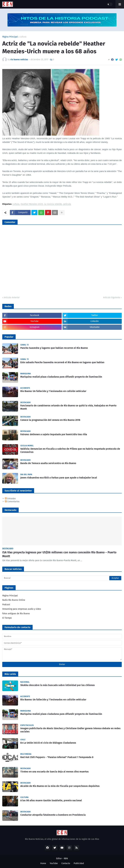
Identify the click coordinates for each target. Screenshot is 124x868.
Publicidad (79, 863)
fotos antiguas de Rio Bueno (16, 614)
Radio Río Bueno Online (14, 600)
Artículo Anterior (12, 298)
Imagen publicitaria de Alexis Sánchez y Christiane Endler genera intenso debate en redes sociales (70, 730)
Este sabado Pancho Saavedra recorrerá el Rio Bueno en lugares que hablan (62, 362)
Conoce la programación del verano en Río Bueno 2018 (50, 420)
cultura (23, 37)
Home (43, 863)
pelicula (67, 204)
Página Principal (10, 37)
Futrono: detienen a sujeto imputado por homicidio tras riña (54, 434)
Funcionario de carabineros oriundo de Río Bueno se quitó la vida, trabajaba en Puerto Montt (68, 407)
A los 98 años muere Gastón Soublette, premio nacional (51, 800)
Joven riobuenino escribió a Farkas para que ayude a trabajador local (59, 478)
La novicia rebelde (53, 204)
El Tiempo (7, 618)
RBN (66, 859)
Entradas (10, 499)
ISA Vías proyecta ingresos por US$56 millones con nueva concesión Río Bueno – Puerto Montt (59, 554)
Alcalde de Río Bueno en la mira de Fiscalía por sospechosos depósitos (60, 786)
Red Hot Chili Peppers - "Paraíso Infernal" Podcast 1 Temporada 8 (57, 757)
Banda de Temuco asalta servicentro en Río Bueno (48, 463)
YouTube (54, 863)
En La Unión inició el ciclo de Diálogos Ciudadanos (48, 743)
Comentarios (12, 502)
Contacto (66, 863)
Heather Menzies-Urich (32, 204)
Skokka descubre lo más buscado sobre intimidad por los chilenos (58, 685)
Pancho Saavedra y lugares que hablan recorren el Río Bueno (54, 348)
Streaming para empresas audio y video (22, 609)
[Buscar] (62, 578)
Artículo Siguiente (112, 298)
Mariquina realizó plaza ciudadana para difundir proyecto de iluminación (61, 377)
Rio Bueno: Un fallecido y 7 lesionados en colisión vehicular (53, 391)
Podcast (6, 605)
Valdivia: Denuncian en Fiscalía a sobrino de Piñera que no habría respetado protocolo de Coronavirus (70, 450)
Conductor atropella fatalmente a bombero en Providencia (53, 815)
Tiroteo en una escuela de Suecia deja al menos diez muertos (54, 772)
